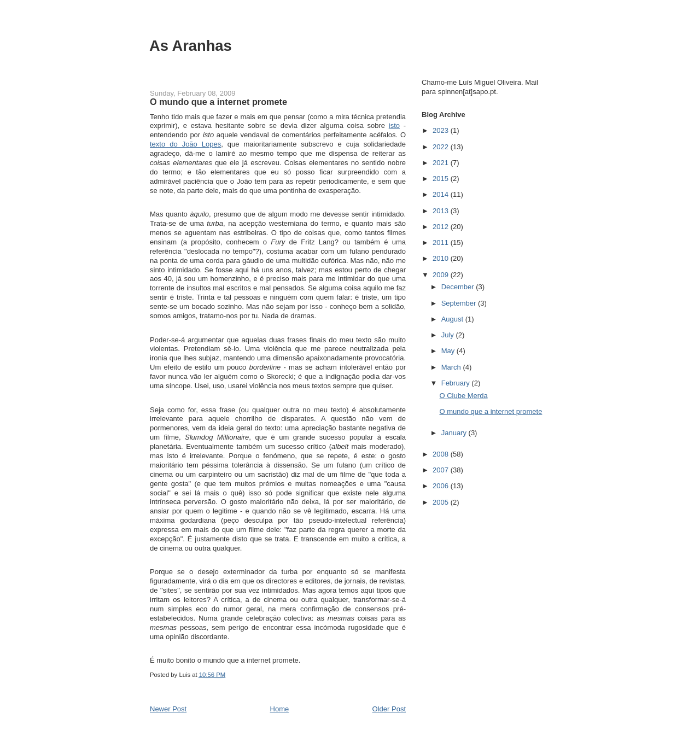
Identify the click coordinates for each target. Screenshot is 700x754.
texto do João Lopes (185, 144)
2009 (442, 275)
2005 (442, 502)
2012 (442, 227)
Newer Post (168, 709)
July (449, 335)
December (459, 287)
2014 (442, 194)
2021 (442, 163)
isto (394, 125)
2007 (442, 470)
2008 (442, 454)
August (453, 319)
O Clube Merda (463, 396)
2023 (442, 130)
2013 (442, 211)
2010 (442, 258)
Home (280, 709)
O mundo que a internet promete (491, 411)
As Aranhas (191, 46)
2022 (442, 147)
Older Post (389, 709)
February (457, 383)
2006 (442, 486)
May (449, 351)
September (460, 303)
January (455, 433)
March (452, 367)
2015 (442, 179)
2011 (442, 242)
